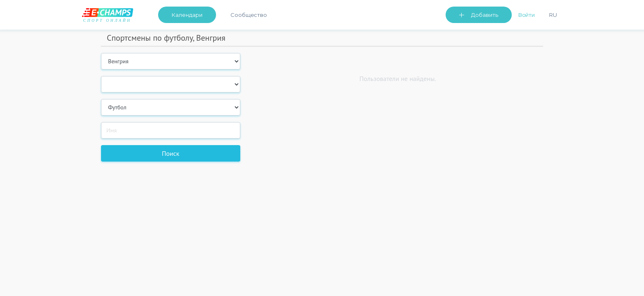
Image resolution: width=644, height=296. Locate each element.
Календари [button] (187, 15)
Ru (553, 15)
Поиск (171, 153)
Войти (527, 15)
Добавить (485, 15)
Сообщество (249, 15)
